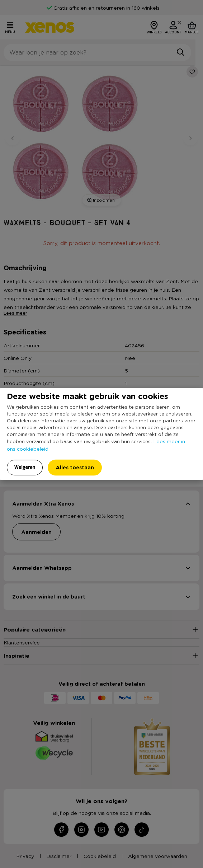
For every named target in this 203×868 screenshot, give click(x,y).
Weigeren (25, 467)
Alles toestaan (75, 467)
